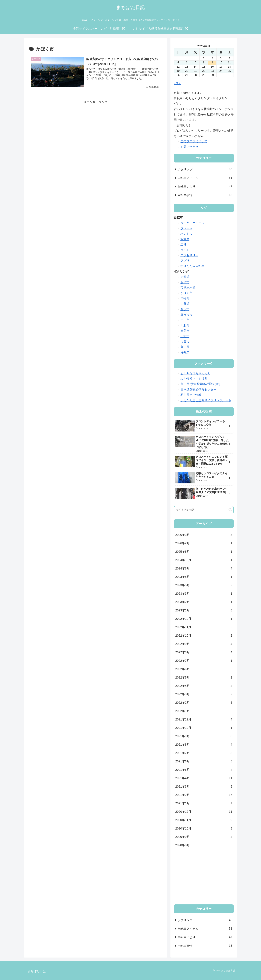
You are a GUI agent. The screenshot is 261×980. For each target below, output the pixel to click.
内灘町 (185, 304)
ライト (185, 250)
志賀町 (185, 277)
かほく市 (186, 293)
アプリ (185, 261)
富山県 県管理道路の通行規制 (200, 384)
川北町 (185, 325)
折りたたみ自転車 (192, 266)
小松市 (185, 336)
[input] (204, 510)
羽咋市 (185, 282)
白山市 (185, 320)
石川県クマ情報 (191, 395)
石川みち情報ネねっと (195, 373)
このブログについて (194, 141)
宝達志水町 (188, 288)
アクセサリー (189, 255)
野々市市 (186, 315)
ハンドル (186, 234)
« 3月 (177, 83)
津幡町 (185, 298)
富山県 (185, 347)
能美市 (185, 331)
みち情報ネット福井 (194, 379)
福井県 (185, 352)
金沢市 (185, 309)
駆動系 (185, 239)
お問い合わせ (189, 147)
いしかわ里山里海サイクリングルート (206, 400)
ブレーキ (186, 228)
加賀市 (185, 342)
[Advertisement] (96, 128)
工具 (183, 245)
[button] (230, 510)
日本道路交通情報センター (198, 390)
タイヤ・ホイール (192, 223)
